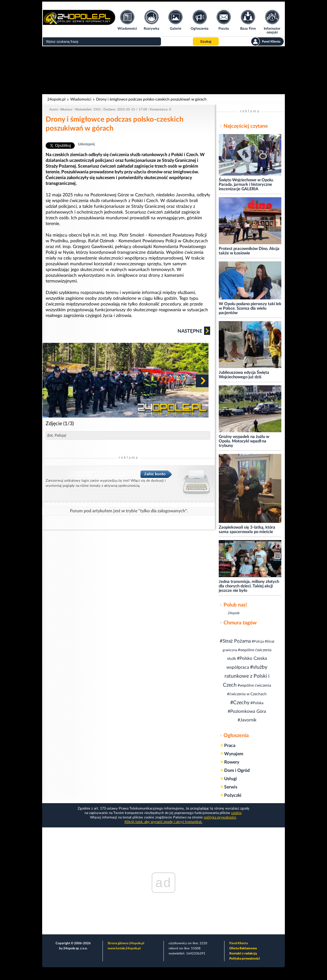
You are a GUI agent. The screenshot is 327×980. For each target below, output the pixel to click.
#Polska (257, 703)
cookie (236, 813)
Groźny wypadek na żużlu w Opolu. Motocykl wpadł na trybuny (244, 441)
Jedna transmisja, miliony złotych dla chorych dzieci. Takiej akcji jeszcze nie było (249, 586)
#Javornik (247, 720)
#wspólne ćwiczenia (254, 685)
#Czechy (240, 703)
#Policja (258, 641)
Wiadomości (81, 99)
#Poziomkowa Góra (247, 712)
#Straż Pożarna (235, 641)
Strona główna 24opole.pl (126, 943)
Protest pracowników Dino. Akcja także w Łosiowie (249, 251)
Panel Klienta (239, 943)
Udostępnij (86, 144)
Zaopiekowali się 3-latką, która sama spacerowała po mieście (247, 530)
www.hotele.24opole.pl (124, 948)
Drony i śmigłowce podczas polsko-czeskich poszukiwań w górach (151, 99)
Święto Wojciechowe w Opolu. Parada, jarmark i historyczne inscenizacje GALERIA (246, 185)
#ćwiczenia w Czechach (247, 694)
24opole (234, 613)
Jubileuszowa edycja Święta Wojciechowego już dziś (244, 375)
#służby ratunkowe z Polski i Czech (246, 676)
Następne (194, 331)
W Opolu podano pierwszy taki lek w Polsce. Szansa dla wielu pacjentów (250, 309)
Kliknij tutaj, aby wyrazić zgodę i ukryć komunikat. (163, 822)
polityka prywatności (220, 817)
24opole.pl (56, 99)
